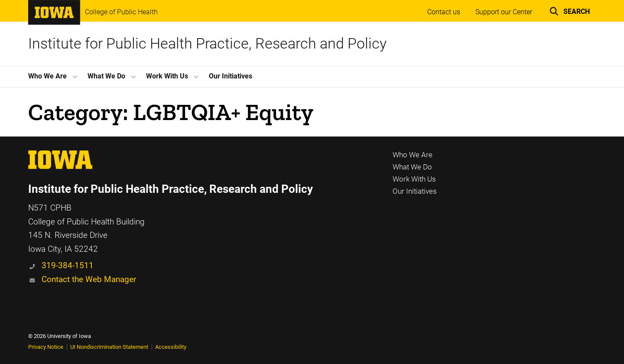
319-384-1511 (68, 266)
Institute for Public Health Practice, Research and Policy (207, 44)
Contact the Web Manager (89, 279)
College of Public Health (121, 12)
